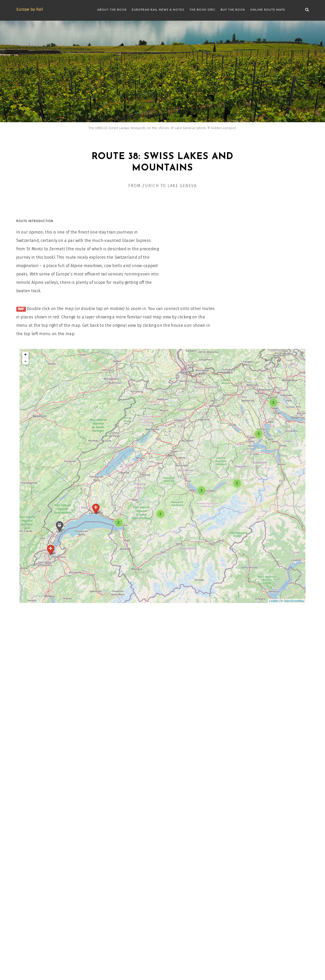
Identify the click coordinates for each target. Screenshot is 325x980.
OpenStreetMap (294, 601)
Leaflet (274, 601)
